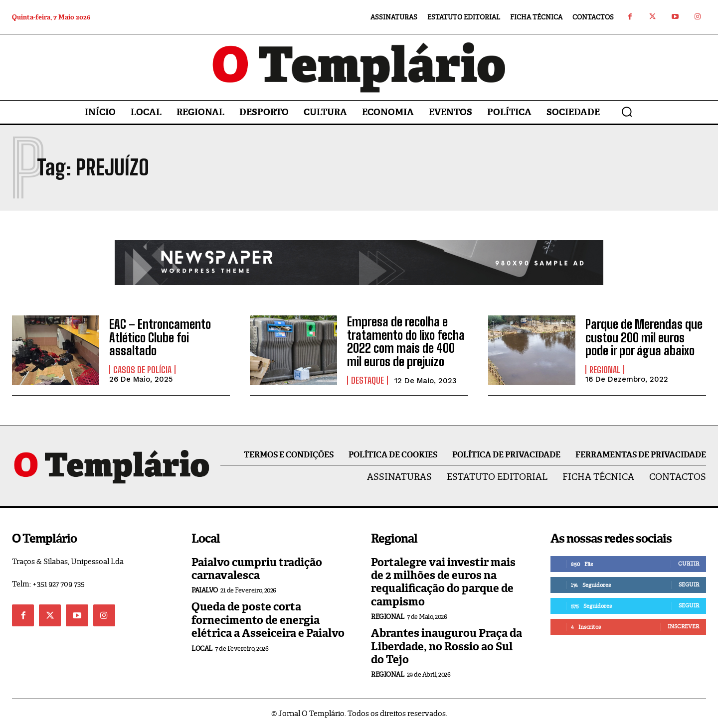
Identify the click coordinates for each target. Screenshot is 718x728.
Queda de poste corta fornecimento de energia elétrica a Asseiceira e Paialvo (268, 620)
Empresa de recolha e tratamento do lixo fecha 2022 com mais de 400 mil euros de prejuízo (406, 341)
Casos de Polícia (142, 370)
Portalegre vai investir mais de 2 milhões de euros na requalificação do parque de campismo (443, 582)
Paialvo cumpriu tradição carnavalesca (257, 569)
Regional (605, 370)
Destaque (367, 380)
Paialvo (205, 590)
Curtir (689, 564)
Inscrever (683, 626)
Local (202, 649)
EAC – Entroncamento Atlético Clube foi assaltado (160, 337)
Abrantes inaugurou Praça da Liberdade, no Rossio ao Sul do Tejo (447, 646)
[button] (627, 112)
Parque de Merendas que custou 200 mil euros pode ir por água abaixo (644, 337)
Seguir (689, 584)
